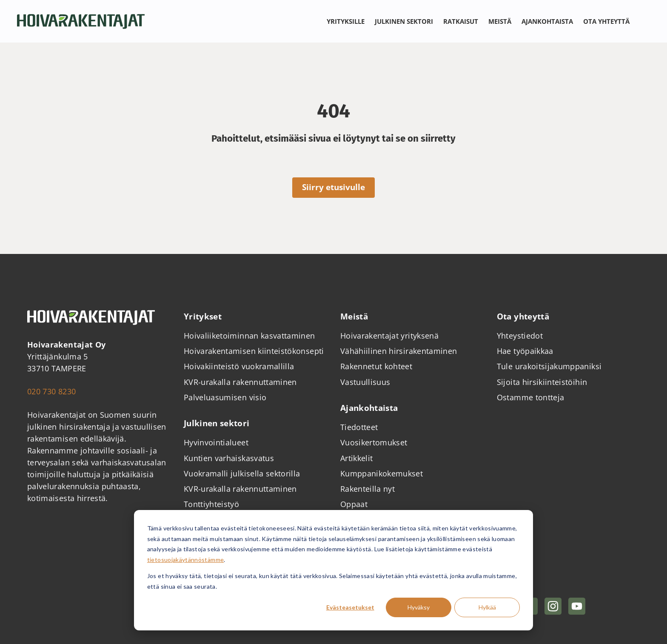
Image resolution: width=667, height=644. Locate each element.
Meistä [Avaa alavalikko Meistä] (500, 21)
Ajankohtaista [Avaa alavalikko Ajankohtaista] (547, 21)
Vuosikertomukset (374, 442)
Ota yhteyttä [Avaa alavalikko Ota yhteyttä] (606, 21)
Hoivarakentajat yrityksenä (389, 336)
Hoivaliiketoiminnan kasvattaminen (249, 336)
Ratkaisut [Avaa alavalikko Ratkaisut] (461, 21)
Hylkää (487, 607)
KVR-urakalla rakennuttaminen (240, 382)
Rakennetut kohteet (376, 366)
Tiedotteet (359, 427)
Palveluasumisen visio (225, 397)
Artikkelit (357, 458)
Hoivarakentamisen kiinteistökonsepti (254, 351)
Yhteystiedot (520, 336)
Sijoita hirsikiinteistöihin (542, 382)
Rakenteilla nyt (368, 489)
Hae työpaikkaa (525, 351)
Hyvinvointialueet (216, 442)
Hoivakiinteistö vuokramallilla (239, 366)
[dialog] (333, 570)
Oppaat (354, 504)
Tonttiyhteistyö (211, 504)
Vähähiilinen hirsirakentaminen (399, 351)
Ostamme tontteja (531, 397)
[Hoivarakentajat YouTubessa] (577, 606)
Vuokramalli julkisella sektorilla (242, 473)
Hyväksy (419, 607)
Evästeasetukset (350, 607)
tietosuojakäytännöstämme (185, 560)
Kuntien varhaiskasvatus (229, 458)
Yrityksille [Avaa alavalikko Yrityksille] (346, 21)
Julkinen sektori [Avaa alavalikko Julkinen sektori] (404, 21)
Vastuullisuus (365, 382)
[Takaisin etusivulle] (81, 21)
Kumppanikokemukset (382, 473)
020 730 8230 (51, 391)
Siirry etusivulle (333, 187)
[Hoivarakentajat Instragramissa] (553, 606)
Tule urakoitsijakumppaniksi (549, 366)
